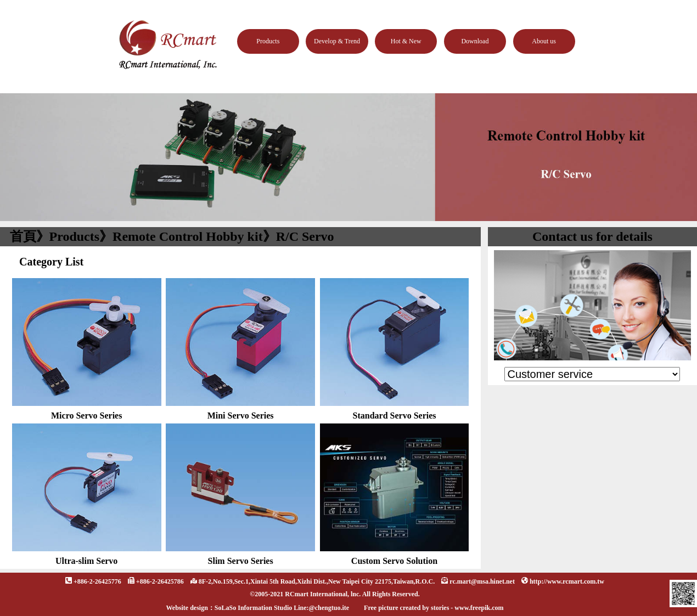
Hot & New (406, 41)
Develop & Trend (337, 41)
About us (544, 41)
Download (475, 41)
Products (268, 41)
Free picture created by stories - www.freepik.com (434, 608)
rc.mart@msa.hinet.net (482, 581)
